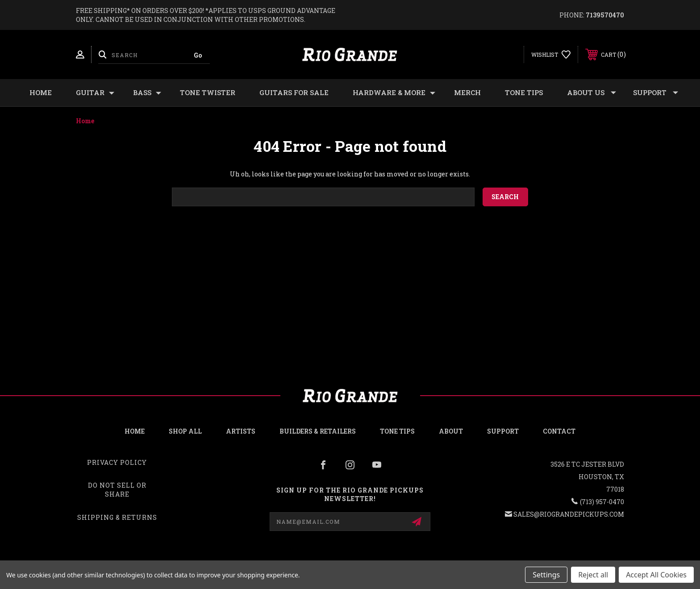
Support (656, 93)
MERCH (467, 92)
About (451, 431)
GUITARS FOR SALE (294, 92)
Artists (241, 431)
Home (41, 92)
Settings (546, 575)
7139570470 (605, 15)
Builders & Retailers (318, 431)
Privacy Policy (117, 462)
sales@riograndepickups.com (569, 514)
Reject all (593, 575)
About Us (592, 93)
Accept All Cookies (656, 575)
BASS (147, 93)
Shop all (185, 431)
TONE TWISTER (208, 92)
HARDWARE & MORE (394, 93)
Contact (559, 431)
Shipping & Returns (117, 517)
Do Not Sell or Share (117, 490)
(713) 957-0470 (602, 502)
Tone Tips (524, 92)
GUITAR (95, 93)
